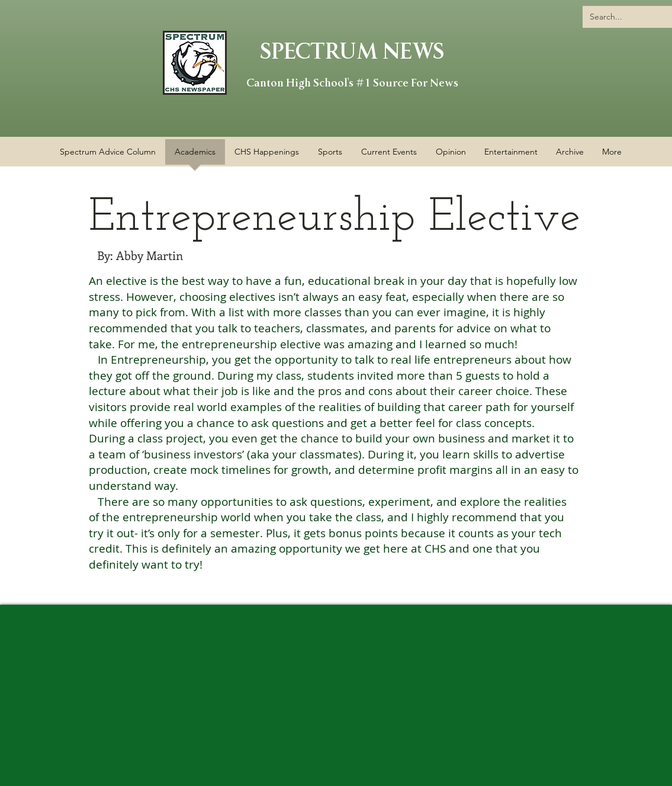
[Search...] (630, 17)
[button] (267, 156)
